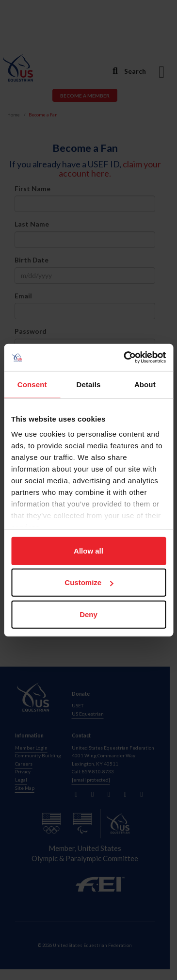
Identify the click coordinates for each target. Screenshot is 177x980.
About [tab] (145, 384)
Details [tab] (89, 384)
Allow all (88, 550)
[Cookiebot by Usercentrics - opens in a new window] (125, 358)
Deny (88, 614)
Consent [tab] (32, 384)
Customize (89, 582)
